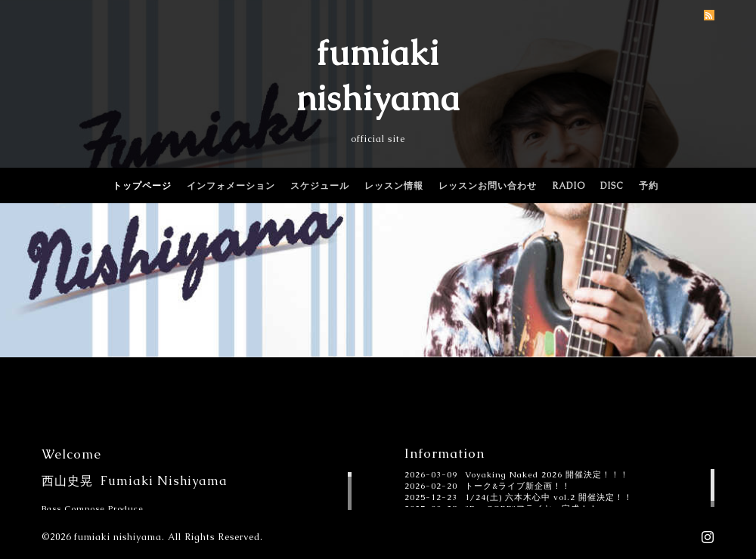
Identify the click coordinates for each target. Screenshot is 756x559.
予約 (649, 186)
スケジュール (320, 186)
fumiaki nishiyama (118, 537)
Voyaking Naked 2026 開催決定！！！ (547, 474)
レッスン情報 (394, 186)
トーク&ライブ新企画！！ (518, 486)
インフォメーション (231, 186)
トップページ (142, 186)
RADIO (569, 186)
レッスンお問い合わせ (488, 186)
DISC (612, 186)
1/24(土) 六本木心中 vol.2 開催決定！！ (549, 497)
